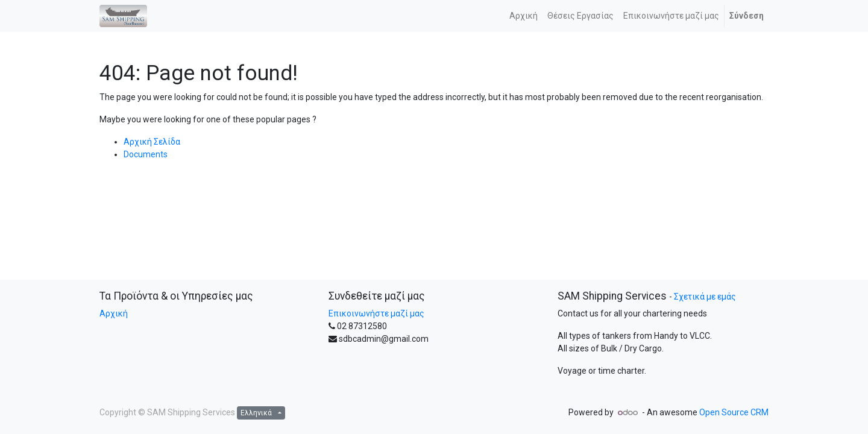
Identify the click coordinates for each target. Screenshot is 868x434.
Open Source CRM (734, 412)
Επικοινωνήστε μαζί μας (376, 313)
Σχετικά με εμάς (705, 297)
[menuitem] (524, 16)
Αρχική (114, 313)
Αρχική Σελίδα (152, 142)
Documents (146, 154)
